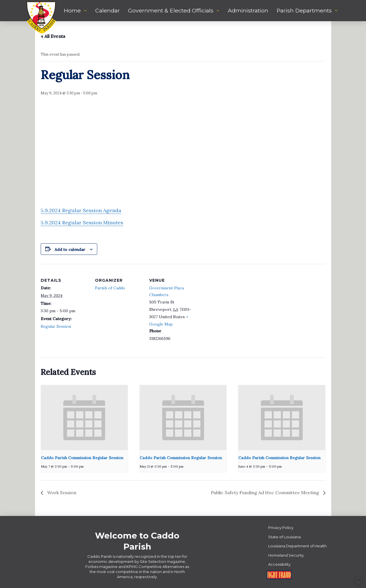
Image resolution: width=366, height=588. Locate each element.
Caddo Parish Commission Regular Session (82, 458)
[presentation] (84, 418)
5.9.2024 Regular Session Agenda (81, 210)
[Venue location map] (233, 303)
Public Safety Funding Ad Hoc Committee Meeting (266, 492)
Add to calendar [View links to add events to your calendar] (70, 249)
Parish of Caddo (110, 288)
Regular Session (56, 326)
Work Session (61, 492)
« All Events (53, 36)
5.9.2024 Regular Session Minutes (82, 223)
